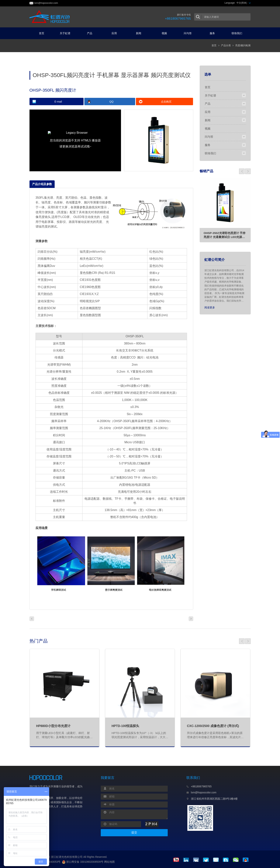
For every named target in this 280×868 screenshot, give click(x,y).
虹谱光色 (51, 17)
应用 (116, 33)
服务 (214, 33)
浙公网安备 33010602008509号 (83, 862)
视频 (164, 33)
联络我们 (238, 33)
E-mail (58, 102)
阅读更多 (210, 307)
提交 (134, 832)
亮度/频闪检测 (243, 45)
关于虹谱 (67, 33)
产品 (91, 33)
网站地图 (109, 862)
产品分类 (226, 45)
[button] (242, 171)
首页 (42, 33)
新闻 (140, 33)
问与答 (189, 33)
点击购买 (166, 102)
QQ (112, 102)
